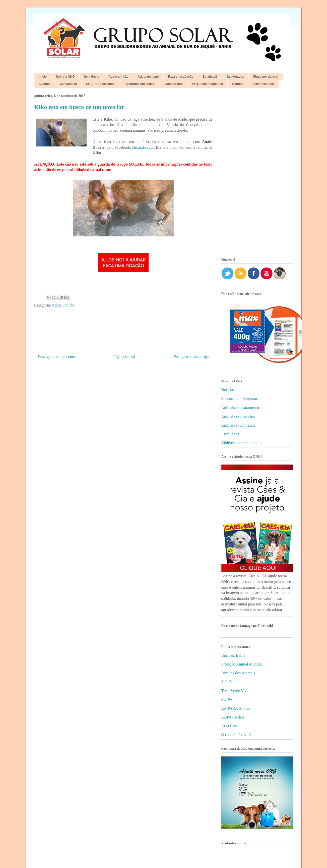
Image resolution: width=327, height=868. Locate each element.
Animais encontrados (238, 425)
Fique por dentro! (266, 77)
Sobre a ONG (65, 77)
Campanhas (68, 84)
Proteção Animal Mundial (242, 664)
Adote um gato (148, 77)
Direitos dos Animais (238, 673)
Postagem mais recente (57, 357)
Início (43, 77)
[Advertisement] (257, 171)
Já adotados (235, 77)
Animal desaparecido (238, 416)
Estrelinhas (230, 434)
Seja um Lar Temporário (241, 399)
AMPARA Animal (236, 708)
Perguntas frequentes (207, 84)
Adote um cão (118, 77)
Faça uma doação (181, 77)
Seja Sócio (92, 77)
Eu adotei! (210, 77)
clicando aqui (143, 147)
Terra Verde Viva (235, 691)
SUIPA (227, 700)
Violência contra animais (241, 443)
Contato (238, 84)
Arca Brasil (231, 726)
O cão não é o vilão (237, 735)
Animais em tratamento (240, 408)
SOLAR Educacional (101, 84)
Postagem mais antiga (191, 357)
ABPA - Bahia (233, 717)
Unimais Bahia (233, 655)
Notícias (228, 390)
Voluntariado (173, 84)
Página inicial (124, 357)
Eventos (45, 84)
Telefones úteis (264, 84)
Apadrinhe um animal (140, 84)
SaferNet (228, 682)
